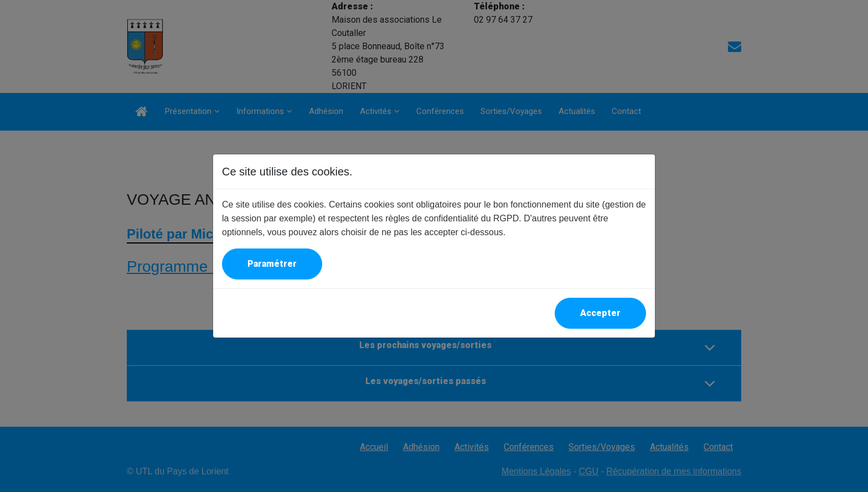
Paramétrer (272, 264)
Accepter (600, 313)
